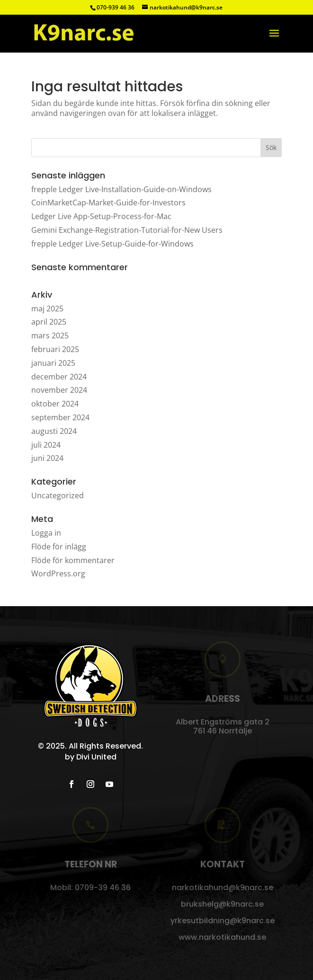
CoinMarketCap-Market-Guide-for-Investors (108, 203)
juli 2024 (46, 445)
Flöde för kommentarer (73, 560)
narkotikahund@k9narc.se (223, 887)
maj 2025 (47, 309)
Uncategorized (58, 495)
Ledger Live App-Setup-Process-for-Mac (101, 216)
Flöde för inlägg (59, 547)
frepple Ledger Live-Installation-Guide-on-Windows (121, 189)
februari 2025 (55, 349)
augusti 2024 (54, 431)
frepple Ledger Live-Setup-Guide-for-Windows (112, 244)
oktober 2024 (55, 404)
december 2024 (59, 377)
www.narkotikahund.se (222, 937)
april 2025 (49, 322)
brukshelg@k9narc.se (222, 904)
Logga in (46, 533)
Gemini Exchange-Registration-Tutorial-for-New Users (127, 230)
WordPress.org (58, 574)
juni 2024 (47, 458)
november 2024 (59, 390)
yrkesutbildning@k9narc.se (223, 921)
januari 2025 (53, 363)
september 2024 (60, 417)
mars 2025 (50, 335)
